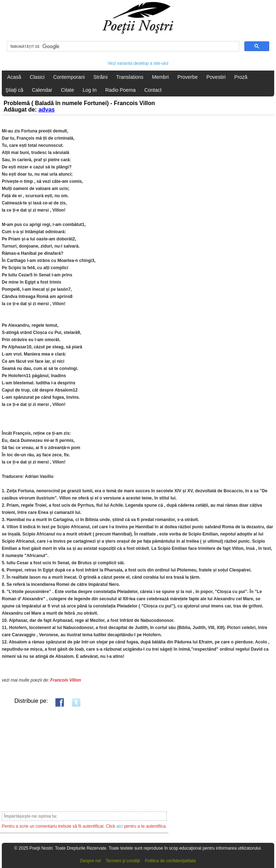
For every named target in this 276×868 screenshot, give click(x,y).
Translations (130, 77)
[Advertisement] (84, 759)
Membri (160, 77)
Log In (90, 90)
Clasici (37, 77)
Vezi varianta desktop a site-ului (138, 63)
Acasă (14, 77)
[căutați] (122, 46)
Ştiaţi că (14, 90)
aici (120, 826)
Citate (67, 90)
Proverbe (188, 77)
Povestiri (216, 77)
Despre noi (91, 861)
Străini (101, 77)
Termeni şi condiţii (123, 861)
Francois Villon (66, 680)
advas (47, 110)
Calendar (42, 90)
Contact (153, 90)
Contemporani (69, 77)
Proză (241, 77)
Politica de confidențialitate (170, 861)
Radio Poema (121, 90)
